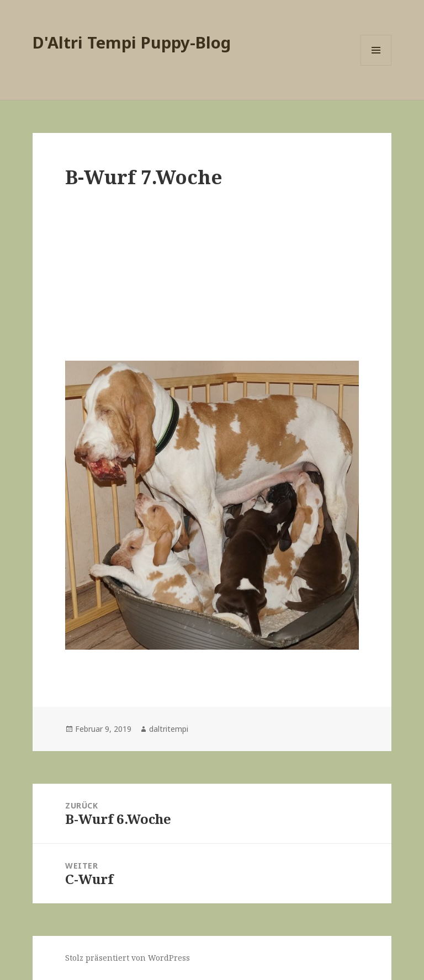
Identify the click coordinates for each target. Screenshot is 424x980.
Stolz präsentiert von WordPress (128, 958)
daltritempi (169, 729)
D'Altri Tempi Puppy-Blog (132, 42)
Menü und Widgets (376, 65)
